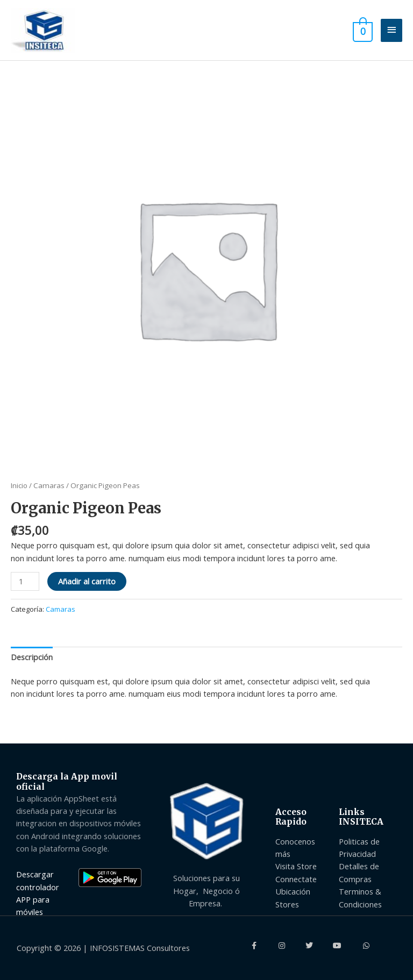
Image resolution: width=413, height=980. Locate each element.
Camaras (49, 485)
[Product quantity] (25, 581)
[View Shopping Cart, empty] (362, 30)
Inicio (19, 485)
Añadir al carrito (87, 581)
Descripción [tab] (32, 657)
